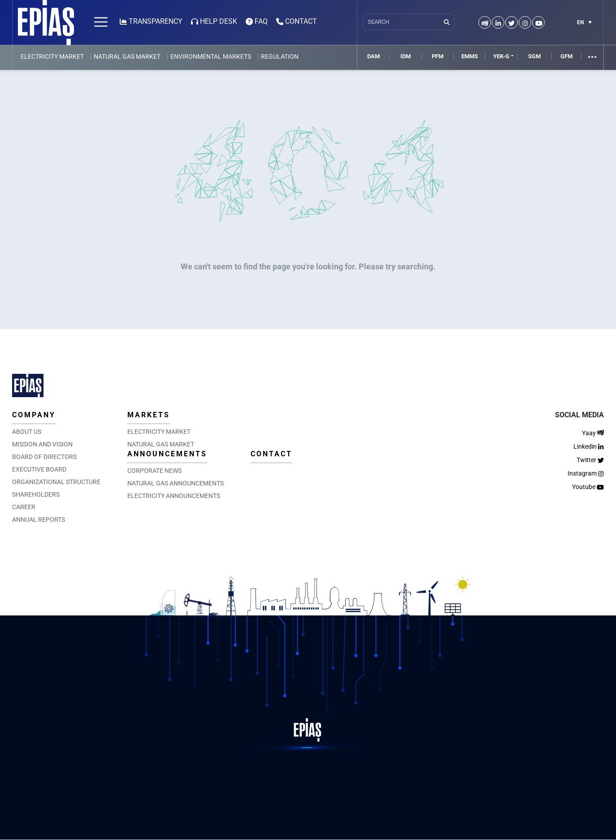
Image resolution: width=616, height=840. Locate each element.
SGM (534, 56)
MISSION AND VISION (42, 444)
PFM (438, 56)
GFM (566, 56)
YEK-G (501, 56)
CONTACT (271, 454)
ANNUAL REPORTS (39, 520)
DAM (373, 56)
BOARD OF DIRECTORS (44, 457)
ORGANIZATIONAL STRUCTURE (56, 482)
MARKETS (149, 415)
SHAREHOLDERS (36, 494)
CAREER (24, 507)
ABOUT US (27, 432)
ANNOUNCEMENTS (167, 454)
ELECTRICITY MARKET (52, 56)
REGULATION (280, 56)
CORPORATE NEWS (154, 471)
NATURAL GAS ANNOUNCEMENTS (176, 483)
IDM (406, 56)
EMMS (470, 56)
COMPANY (34, 415)
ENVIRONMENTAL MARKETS (211, 56)
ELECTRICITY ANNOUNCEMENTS (174, 496)
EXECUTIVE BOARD (39, 469)
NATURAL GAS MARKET (127, 56)
